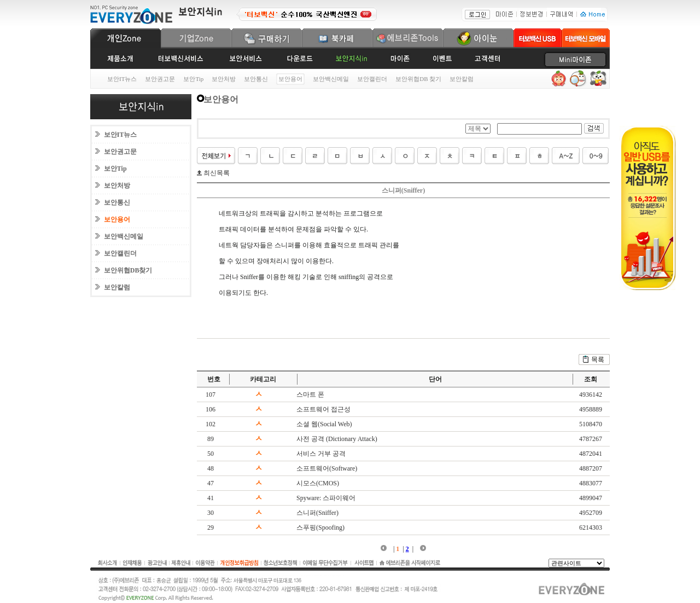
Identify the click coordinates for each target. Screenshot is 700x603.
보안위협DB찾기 (128, 270)
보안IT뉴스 (122, 79)
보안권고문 (160, 79)
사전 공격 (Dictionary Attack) (337, 439)
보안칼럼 (462, 79)
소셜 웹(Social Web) (324, 424)
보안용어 (117, 219)
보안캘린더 (372, 79)
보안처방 (224, 79)
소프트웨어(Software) (327, 468)
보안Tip (193, 79)
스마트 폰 (310, 395)
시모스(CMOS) (318, 483)
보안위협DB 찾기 (418, 79)
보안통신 (256, 79)
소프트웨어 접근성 (323, 409)
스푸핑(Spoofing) (320, 527)
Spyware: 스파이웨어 (326, 498)
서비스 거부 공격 (321, 454)
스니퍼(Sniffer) (317, 513)
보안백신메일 (331, 79)
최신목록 (216, 173)
